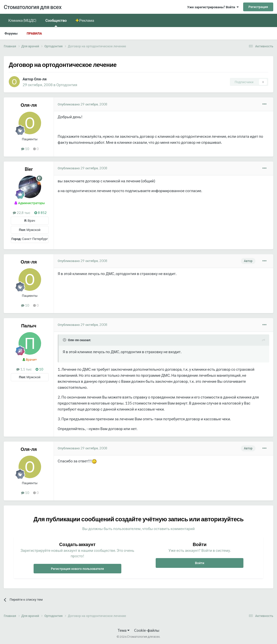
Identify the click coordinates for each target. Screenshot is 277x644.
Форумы (11, 33)
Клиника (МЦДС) (22, 20)
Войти (200, 563)
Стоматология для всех (33, 7)
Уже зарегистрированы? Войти (213, 7)
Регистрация (258, 7)
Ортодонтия (67, 85)
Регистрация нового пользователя (77, 569)
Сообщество (56, 22)
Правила (34, 33)
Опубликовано (82, 104)
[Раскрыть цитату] (65, 340)
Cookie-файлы (147, 630)
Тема (123, 630)
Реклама (86, 20)
